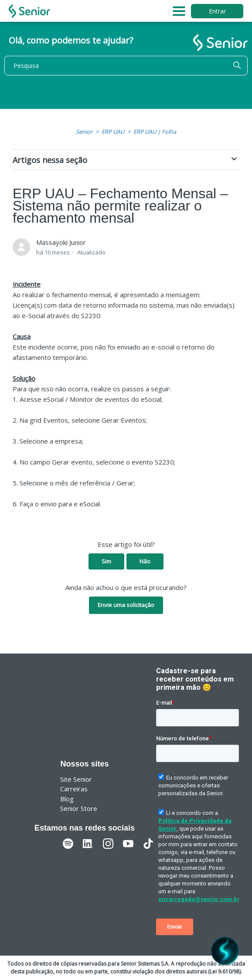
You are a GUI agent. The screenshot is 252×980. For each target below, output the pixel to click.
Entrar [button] (217, 11)
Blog (67, 799)
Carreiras (74, 789)
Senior (84, 132)
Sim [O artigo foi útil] (106, 561)
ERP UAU (113, 132)
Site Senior (76, 779)
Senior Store (79, 808)
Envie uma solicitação (126, 605)
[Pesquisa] (126, 66)
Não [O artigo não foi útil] (145, 561)
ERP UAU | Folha (155, 132)
